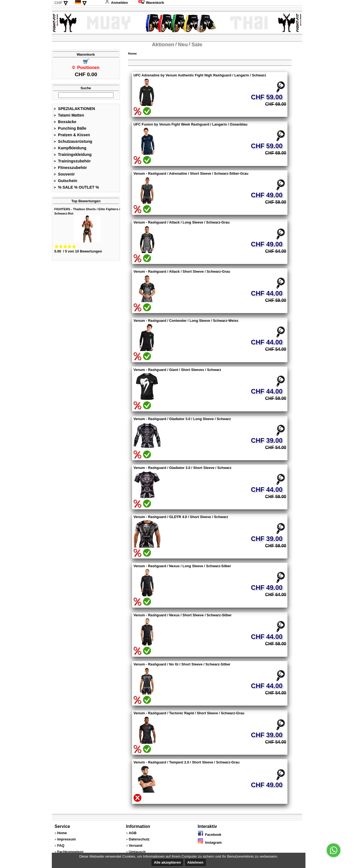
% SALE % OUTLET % (76, 187)
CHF (58, 3)
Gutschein (65, 181)
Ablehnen (195, 862)
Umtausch (137, 852)
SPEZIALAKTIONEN (74, 109)
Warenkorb (151, 3)
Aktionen (163, 44)
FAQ (61, 845)
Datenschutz (139, 839)
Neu (183, 44)
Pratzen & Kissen (72, 135)
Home (132, 53)
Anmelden (116, 3)
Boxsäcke (65, 122)
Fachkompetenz (70, 852)
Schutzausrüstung (73, 141)
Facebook (210, 835)
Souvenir (64, 174)
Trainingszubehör (72, 161)
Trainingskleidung (73, 154)
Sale (197, 44)
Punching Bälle (70, 128)
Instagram (210, 842)
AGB (133, 833)
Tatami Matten (69, 115)
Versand (136, 845)
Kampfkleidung (70, 148)
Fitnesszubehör (70, 168)
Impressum (67, 839)
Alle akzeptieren (167, 862)
